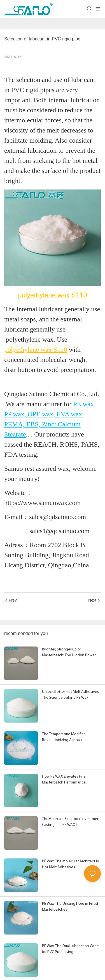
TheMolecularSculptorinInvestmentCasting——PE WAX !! (71, 822)
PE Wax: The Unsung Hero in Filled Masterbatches (70, 907)
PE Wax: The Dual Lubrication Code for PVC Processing (70, 949)
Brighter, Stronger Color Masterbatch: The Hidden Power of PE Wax (71, 653)
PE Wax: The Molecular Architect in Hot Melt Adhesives (71, 864)
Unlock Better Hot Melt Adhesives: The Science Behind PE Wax (71, 695)
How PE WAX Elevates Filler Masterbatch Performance (64, 780)
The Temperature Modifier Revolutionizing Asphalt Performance (63, 738)
